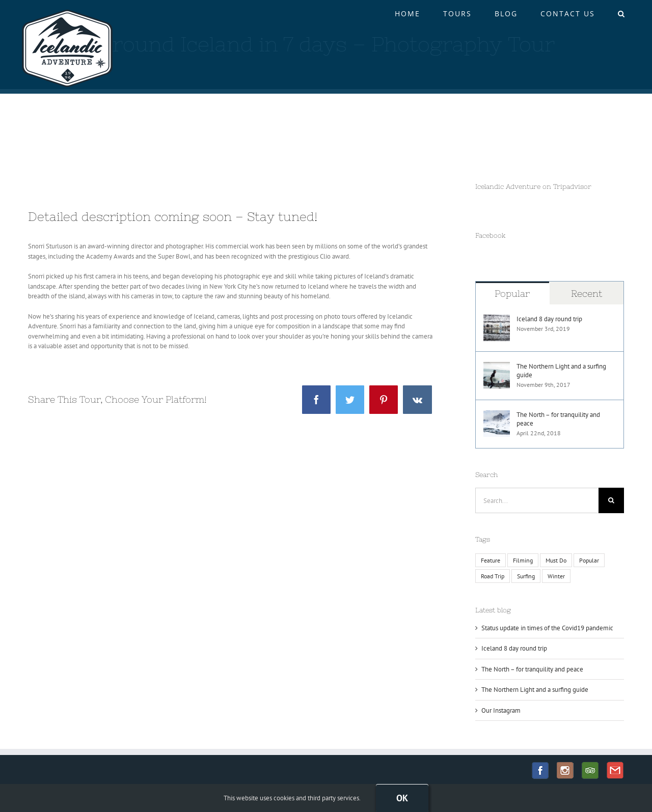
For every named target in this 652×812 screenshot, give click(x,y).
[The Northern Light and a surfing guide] (497, 367)
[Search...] (537, 500)
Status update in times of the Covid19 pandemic (547, 628)
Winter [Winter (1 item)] (556, 576)
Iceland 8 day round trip (549, 319)
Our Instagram (501, 710)
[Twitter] (350, 400)
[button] (621, 14)
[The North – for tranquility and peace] (497, 415)
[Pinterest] (384, 400)
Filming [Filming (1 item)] (523, 560)
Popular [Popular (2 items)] (589, 560)
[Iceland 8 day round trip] (497, 319)
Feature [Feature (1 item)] (491, 560)
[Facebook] (316, 400)
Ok (402, 798)
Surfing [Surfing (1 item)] (526, 576)
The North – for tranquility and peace (558, 419)
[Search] (611, 500)
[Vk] (417, 400)
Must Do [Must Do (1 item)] (556, 560)
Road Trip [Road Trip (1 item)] (493, 576)
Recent (587, 293)
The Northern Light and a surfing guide (561, 371)
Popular (512, 293)
